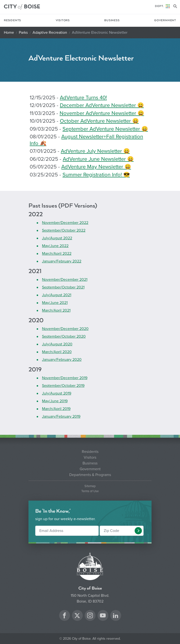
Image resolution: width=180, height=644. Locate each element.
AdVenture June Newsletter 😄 (98, 159)
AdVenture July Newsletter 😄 (95, 151)
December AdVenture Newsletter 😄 (102, 105)
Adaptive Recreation (50, 33)
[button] (138, 531)
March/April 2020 (57, 352)
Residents (12, 20)
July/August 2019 (57, 393)
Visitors (63, 20)
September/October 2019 (63, 386)
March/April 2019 (56, 409)
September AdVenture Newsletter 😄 (105, 129)
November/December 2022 (65, 223)
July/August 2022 (57, 238)
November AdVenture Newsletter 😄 (102, 113)
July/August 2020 (57, 344)
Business (112, 20)
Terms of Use (90, 491)
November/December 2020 (65, 329)
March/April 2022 (57, 254)
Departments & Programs (90, 475)
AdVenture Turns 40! (83, 98)
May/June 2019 (55, 401)
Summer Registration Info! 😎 (96, 175)
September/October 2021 (63, 287)
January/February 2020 (62, 360)
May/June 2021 (55, 303)
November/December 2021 (65, 280)
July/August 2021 (57, 295)
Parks (23, 33)
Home (9, 33)
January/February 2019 (61, 416)
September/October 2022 (64, 230)
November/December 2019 (65, 378)
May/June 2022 (55, 246)
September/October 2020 (64, 336)
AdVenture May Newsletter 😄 (96, 167)
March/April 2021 (56, 310)
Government (165, 20)
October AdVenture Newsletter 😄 (99, 121)
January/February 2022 (62, 261)
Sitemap (90, 486)
